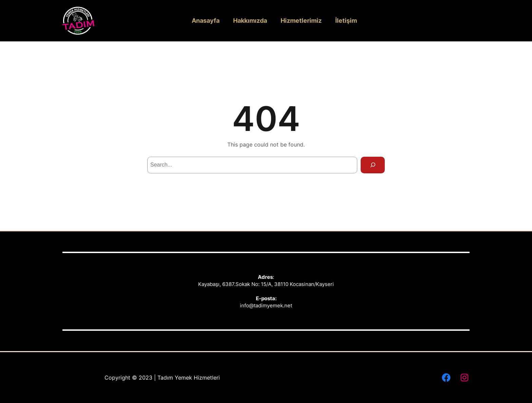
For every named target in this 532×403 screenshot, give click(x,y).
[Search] (373, 165)
